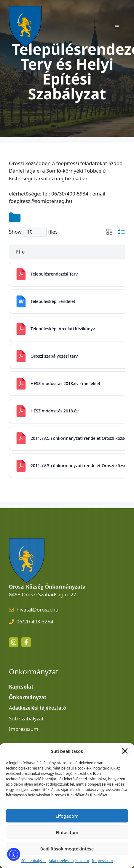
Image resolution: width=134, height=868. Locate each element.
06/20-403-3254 (35, 621)
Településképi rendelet (53, 301)
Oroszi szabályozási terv (54, 356)
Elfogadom (67, 816)
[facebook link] (26, 642)
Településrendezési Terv (54, 274)
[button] (125, 751)
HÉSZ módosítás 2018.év (55, 411)
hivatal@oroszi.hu (38, 610)
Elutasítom (67, 832)
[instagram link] (14, 642)
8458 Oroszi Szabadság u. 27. (43, 594)
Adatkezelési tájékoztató (69, 861)
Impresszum (102, 861)
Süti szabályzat (34, 861)
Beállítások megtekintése (67, 849)
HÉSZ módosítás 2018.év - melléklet (66, 383)
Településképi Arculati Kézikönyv (63, 329)
